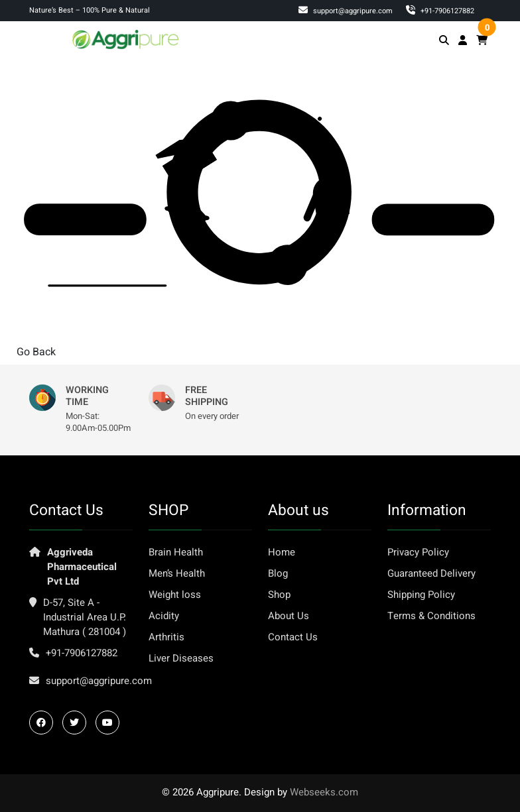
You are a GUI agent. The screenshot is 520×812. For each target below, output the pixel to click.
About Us (289, 616)
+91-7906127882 (82, 653)
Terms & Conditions (431, 616)
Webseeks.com (324, 792)
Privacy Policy (418, 552)
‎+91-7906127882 (440, 11)
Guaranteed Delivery (431, 573)
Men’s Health (177, 573)
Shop (279, 595)
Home (282, 552)
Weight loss (175, 595)
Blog (278, 573)
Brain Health (176, 552)
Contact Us (293, 637)
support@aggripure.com (346, 11)
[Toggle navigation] (43, 38)
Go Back (36, 352)
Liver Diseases (181, 658)
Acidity (164, 616)
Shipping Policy (421, 595)
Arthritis (166, 637)
